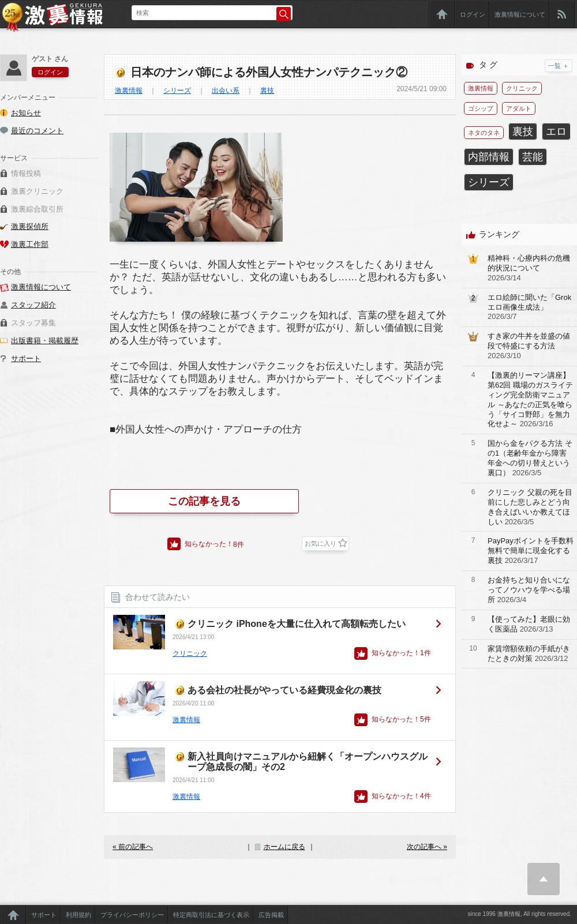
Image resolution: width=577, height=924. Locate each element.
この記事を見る (204, 501)
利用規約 (78, 915)
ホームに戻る (284, 847)
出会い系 (226, 91)
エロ (556, 132)
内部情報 (489, 157)
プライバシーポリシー (132, 915)
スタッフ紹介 (33, 305)
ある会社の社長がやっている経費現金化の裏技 (284, 690)
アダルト (519, 108)
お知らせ (26, 113)
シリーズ (177, 91)
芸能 (533, 157)
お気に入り (321, 543)
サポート (26, 358)
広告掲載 (271, 915)
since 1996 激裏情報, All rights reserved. (519, 914)
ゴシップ (481, 108)
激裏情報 (129, 91)
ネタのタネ (484, 133)
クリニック (190, 653)
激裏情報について (520, 14)
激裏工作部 (30, 244)
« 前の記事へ (133, 847)
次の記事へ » (427, 847)
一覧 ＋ (559, 66)
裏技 (267, 91)
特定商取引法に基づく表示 (211, 915)
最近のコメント (37, 131)
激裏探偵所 (30, 226)
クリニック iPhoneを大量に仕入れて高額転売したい (297, 624)
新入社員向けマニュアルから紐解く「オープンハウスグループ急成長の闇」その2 (308, 762)
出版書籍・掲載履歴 (45, 341)
